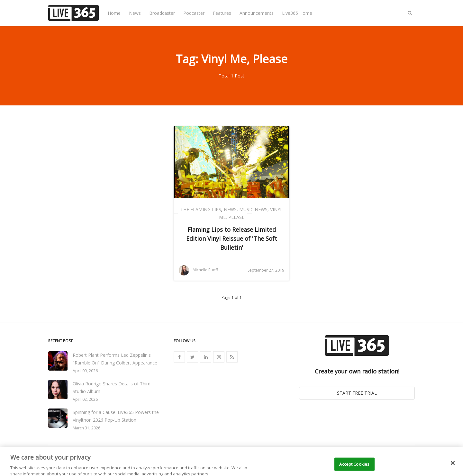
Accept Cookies (354, 468)
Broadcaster (162, 13)
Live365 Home (297, 13)
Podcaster (194, 13)
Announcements (257, 13)
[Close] (453, 467)
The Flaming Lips (201, 209)
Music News (253, 209)
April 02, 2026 (85, 399)
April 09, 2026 (85, 371)
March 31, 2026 (86, 428)
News (135, 13)
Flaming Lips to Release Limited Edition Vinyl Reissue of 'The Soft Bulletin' (232, 238)
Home (114, 13)
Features (222, 13)
